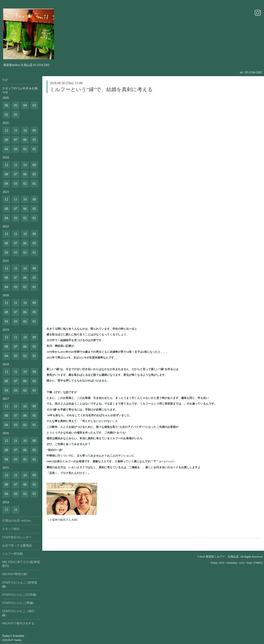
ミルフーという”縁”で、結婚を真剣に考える (101, 89)
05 (16, 105)
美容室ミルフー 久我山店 (222, 557)
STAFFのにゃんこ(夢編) (18, 603)
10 (25, 130)
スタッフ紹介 (11, 529)
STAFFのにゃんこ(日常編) (19, 595)
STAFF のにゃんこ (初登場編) (20, 584)
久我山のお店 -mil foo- (17, 521)
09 (34, 130)
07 (16, 140)
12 (6, 130)
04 (25, 105)
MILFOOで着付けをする (18, 623)
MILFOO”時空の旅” (15, 574)
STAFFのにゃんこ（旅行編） (18, 613)
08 (6, 140)
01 (16, 115)
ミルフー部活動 (12, 554)
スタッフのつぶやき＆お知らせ (20, 90)
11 (16, 130)
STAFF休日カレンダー (17, 537)
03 (34, 105)
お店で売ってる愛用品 (17, 546)
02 (6, 115)
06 (6, 105)
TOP (5, 80)
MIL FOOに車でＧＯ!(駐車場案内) (21, 564)
